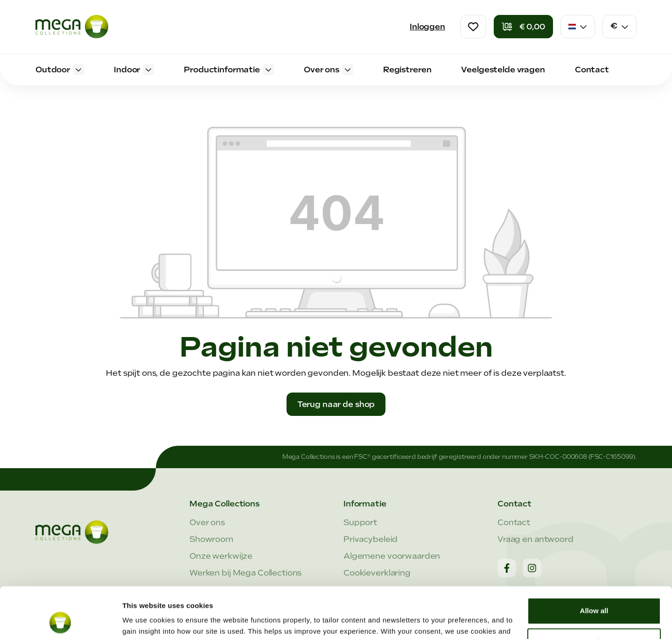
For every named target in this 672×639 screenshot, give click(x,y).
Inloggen (427, 27)
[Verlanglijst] (473, 27)
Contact (514, 522)
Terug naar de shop (336, 404)
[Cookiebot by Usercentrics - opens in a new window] (60, 621)
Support (360, 522)
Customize (595, 593)
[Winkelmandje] (523, 27)
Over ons (207, 522)
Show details (144, 621)
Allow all (594, 563)
